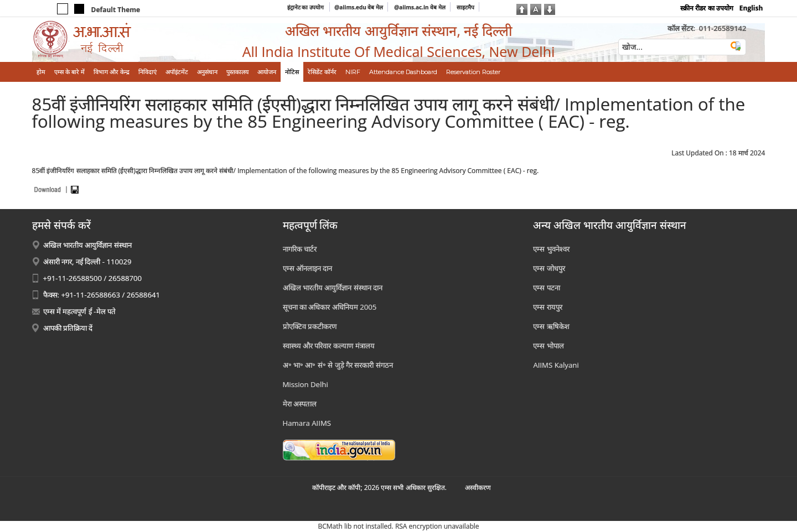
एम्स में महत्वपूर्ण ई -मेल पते (79, 311)
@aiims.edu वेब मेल (359, 7)
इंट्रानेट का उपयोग (306, 7)
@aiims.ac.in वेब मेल (420, 7)
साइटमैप (465, 7)
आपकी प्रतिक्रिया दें (68, 328)
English (751, 8)
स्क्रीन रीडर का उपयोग (707, 8)
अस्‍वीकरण (478, 487)
